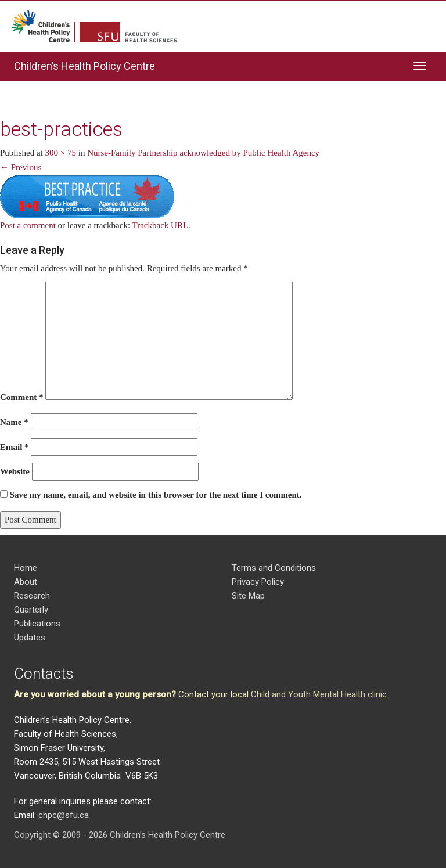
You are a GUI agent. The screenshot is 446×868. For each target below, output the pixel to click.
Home (26, 568)
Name (14, 422)
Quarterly (31, 610)
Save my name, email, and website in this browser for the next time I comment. (156, 495)
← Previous (21, 167)
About (26, 582)
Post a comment (28, 225)
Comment (22, 397)
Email (15, 447)
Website (15, 471)
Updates (30, 638)
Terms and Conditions (274, 568)
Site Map (248, 596)
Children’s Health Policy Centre (84, 66)
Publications (37, 624)
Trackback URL (161, 225)
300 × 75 (61, 153)
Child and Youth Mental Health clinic (319, 694)
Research (32, 596)
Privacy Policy (258, 582)
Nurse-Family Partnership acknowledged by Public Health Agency (203, 153)
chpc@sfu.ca (64, 815)
